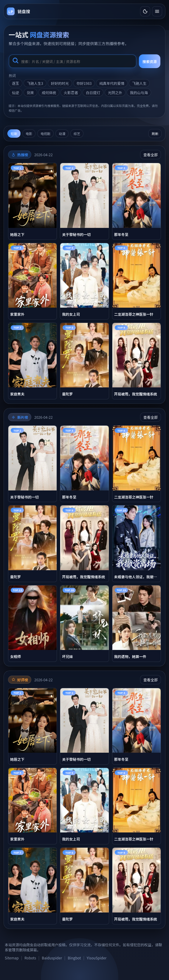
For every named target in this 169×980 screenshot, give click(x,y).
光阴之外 (115, 92)
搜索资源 (150, 61)
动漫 (62, 134)
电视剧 (45, 134)
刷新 (155, 134)
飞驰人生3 (35, 83)
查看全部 (151, 155)
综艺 (77, 134)
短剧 (14, 134)
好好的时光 (60, 83)
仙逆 (15, 92)
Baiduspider (52, 958)
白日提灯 (93, 92)
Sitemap (12, 958)
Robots (30, 958)
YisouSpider (97, 958)
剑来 (30, 92)
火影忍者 (71, 92)
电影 (29, 134)
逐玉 (15, 83)
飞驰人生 (139, 83)
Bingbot (74, 958)
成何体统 (49, 92)
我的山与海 (139, 92)
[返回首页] (18, 11)
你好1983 (84, 83)
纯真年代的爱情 (112, 83)
